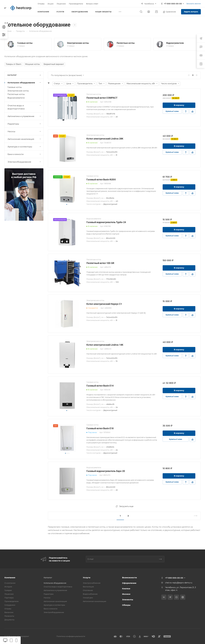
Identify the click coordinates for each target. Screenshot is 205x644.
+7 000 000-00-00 (173, 4)
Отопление (88, 590)
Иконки (126, 594)
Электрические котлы (78, 43)
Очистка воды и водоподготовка (24, 107)
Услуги (87, 578)
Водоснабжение (90, 594)
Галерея (8, 590)
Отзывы (8, 609)
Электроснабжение (92, 583)
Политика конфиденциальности (71, 636)
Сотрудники (10, 605)
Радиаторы (24, 124)
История (8, 587)
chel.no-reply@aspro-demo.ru (179, 583)
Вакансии (9, 612)
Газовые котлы (25, 43)
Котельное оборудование (24, 83)
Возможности (129, 578)
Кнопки (126, 589)
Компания (10, 578)
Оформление (129, 583)
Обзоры (126, 605)
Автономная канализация (24, 139)
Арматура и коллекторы (24, 147)
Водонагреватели (175, 43)
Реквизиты (9, 616)
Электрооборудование (24, 162)
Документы (9, 620)
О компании (10, 583)
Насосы (24, 131)
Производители (12, 601)
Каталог (48, 578)
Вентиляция (88, 587)
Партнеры (9, 598)
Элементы (128, 600)
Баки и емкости (24, 154)
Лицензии (9, 594)
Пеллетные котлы (126, 43)
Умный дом (88, 598)
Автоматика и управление (24, 116)
